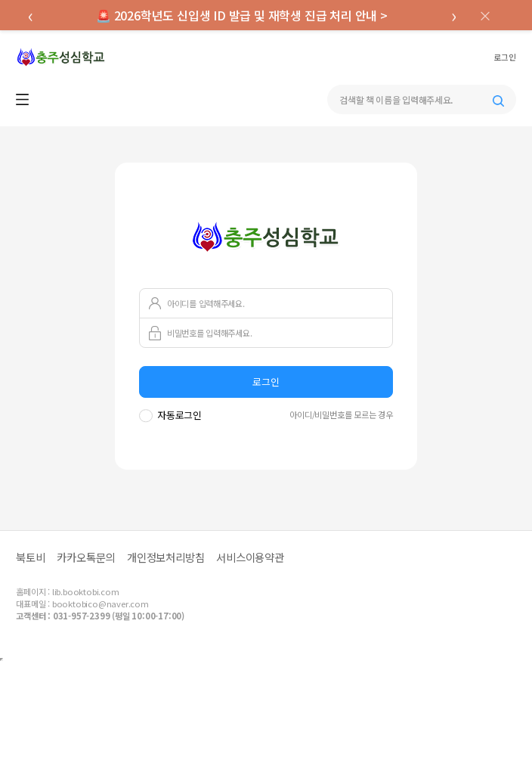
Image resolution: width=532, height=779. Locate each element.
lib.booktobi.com (86, 591)
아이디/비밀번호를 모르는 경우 (341, 414)
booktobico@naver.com (101, 604)
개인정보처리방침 (165, 557)
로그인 (504, 57)
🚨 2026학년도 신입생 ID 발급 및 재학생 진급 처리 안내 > (242, 15)
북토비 (30, 557)
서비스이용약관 (250, 557)
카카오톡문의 (86, 557)
